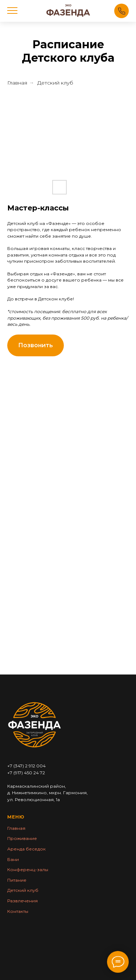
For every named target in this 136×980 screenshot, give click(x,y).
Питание (17, 880)
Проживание (22, 838)
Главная (17, 83)
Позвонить (121, 11)
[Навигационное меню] (12, 11)
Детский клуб (55, 83)
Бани (13, 859)
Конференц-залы (28, 870)
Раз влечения (22, 901)
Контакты (18, 911)
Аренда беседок (26, 849)
